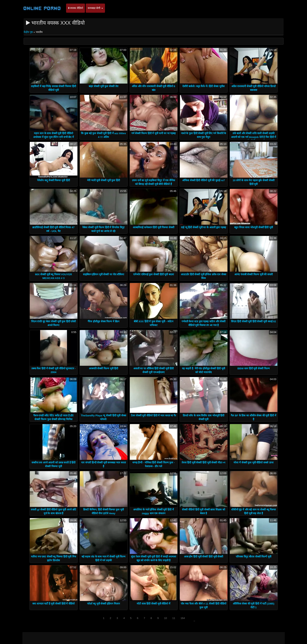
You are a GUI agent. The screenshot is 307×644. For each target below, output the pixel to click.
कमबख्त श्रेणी (95, 8)
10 (166, 618)
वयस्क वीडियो (76, 8)
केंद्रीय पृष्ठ (29, 32)
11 (174, 618)
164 (183, 618)
